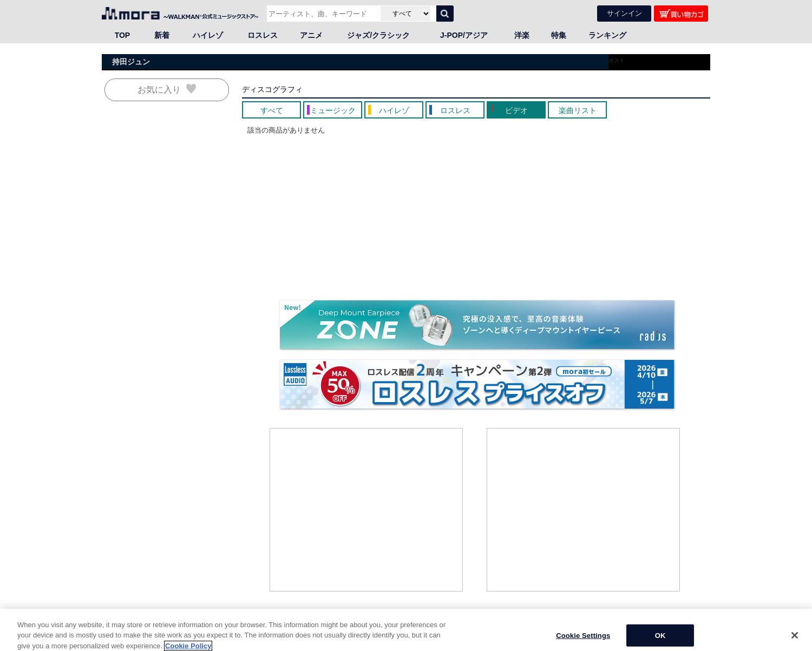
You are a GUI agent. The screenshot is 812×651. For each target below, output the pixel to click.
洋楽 (522, 35)
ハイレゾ (208, 35)
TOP (123, 35)
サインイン (624, 13)
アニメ (311, 35)
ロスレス (263, 35)
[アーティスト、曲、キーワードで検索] (322, 14)
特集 (559, 35)
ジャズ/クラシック (378, 35)
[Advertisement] (366, 510)
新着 (162, 35)
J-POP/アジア (464, 35)
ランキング (607, 35)
